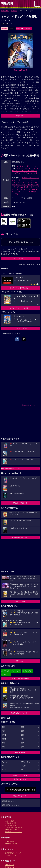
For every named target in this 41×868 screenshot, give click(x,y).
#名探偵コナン (27, 671)
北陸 (23, 739)
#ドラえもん (5, 671)
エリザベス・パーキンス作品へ (20, 308)
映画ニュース (10, 865)
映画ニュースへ (20, 601)
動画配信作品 (10, 867)
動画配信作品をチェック (20, 537)
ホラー (23, 770)
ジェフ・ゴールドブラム (26, 168)
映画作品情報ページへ (9, 801)
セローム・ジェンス (19, 189)
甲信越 (4, 739)
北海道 (4, 735)
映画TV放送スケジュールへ (20, 713)
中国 (3, 743)
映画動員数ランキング (13, 853)
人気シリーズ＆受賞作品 (14, 827)
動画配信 (27, 29)
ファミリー (5, 24)
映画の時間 (5, 11)
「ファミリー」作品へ (20, 328)
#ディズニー (5, 675)
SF (3, 766)
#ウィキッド (16, 671)
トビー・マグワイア (29, 178)
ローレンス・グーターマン (27, 166)
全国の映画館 (10, 841)
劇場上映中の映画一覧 (20, 503)
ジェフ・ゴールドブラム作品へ (20, 288)
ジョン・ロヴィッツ (31, 187)
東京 (3, 727)
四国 (23, 743)
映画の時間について (20, 796)
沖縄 (23, 747)
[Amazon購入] (20, 70)
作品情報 (14, 11)
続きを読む (20, 116)
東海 (23, 731)
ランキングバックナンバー (14, 855)
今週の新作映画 (11, 823)
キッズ (23, 766)
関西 (3, 731)
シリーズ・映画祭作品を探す (20, 679)
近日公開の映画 (11, 825)
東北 (23, 735)
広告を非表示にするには (30, 405)
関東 (23, 727)
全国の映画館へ (20, 752)
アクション (5, 762)
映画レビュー (20, 661)
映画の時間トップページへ (10, 805)
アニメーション (26, 762)
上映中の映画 (10, 821)
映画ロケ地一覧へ (20, 779)
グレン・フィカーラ (26, 192)
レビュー (19, 29)
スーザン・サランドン (26, 182)
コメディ (5, 770)
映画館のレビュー (11, 844)
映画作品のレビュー (12, 830)
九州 (3, 747)
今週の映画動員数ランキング (11, 469)
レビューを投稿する (20, 258)
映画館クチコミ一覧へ (20, 775)
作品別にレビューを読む (14, 832)
